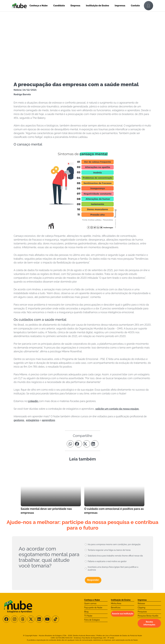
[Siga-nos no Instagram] (15, 619)
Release (141, 603)
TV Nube (88, 616)
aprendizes (49, 420)
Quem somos (90, 603)
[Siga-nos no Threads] (23, 619)
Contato (135, 6)
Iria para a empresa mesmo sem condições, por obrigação (114, 544)
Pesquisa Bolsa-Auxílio (148, 616)
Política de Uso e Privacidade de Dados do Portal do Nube (119, 636)
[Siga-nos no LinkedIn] (39, 619)
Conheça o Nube (39, 6)
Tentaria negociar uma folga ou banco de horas (109, 550)
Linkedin (33, 401)
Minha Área (116, 603)
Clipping (141, 608)
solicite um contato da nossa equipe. (117, 409)
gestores (19, 420)
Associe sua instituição (123, 614)
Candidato (59, 6)
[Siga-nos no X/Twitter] (31, 619)
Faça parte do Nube (93, 608)
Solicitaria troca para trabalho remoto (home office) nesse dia (115, 556)
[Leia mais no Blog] (51, 490)
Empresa (75, 6)
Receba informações (149, 623)
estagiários (33, 420)
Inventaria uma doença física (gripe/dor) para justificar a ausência (113, 568)
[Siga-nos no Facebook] (6, 619)
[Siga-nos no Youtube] (47, 619)
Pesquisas (142, 612)
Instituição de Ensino (98, 6)
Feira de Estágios (92, 620)
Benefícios (116, 608)
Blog (86, 612)
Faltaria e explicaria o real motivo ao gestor (107, 561)
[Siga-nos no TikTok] (55, 619)
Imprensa (120, 6)
